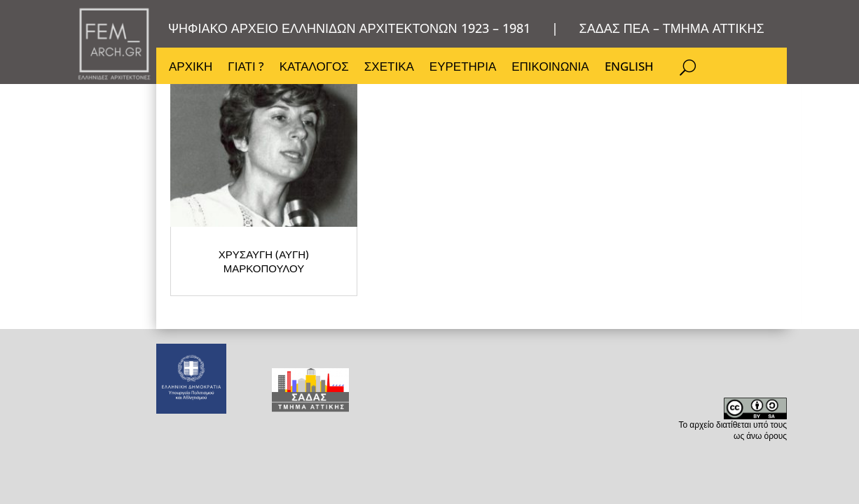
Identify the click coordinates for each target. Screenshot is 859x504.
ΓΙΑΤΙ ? (246, 70)
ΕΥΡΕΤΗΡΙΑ (466, 70)
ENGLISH (633, 70)
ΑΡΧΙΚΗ (191, 70)
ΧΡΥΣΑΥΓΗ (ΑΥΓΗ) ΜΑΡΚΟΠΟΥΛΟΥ (230, 269)
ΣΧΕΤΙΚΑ (391, 70)
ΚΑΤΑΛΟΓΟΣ (316, 70)
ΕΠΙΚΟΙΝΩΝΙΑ (554, 70)
